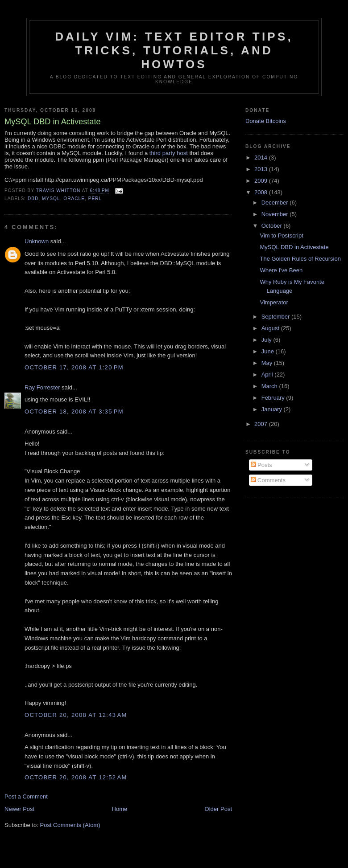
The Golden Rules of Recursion (300, 259)
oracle (74, 199)
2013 (262, 169)
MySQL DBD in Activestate (294, 247)
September (276, 317)
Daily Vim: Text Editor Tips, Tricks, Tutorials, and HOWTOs (174, 50)
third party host (169, 153)
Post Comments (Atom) (70, 825)
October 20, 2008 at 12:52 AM (76, 777)
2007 (262, 424)
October (273, 226)
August (271, 328)
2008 (262, 192)
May (268, 363)
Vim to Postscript (281, 235)
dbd (33, 199)
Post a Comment (26, 796)
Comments (268, 480)
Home (120, 809)
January (273, 409)
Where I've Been (281, 270)
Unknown (37, 241)
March (270, 386)
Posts (261, 465)
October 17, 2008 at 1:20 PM (74, 367)
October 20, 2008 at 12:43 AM (76, 715)
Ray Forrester (42, 387)
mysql (51, 199)
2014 (262, 158)
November (276, 214)
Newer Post (19, 809)
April (268, 375)
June (269, 351)
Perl (95, 199)
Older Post (218, 809)
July (267, 340)
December (276, 203)
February (274, 398)
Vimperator (274, 302)
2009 (262, 181)
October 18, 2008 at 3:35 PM (74, 411)
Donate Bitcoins (266, 121)
